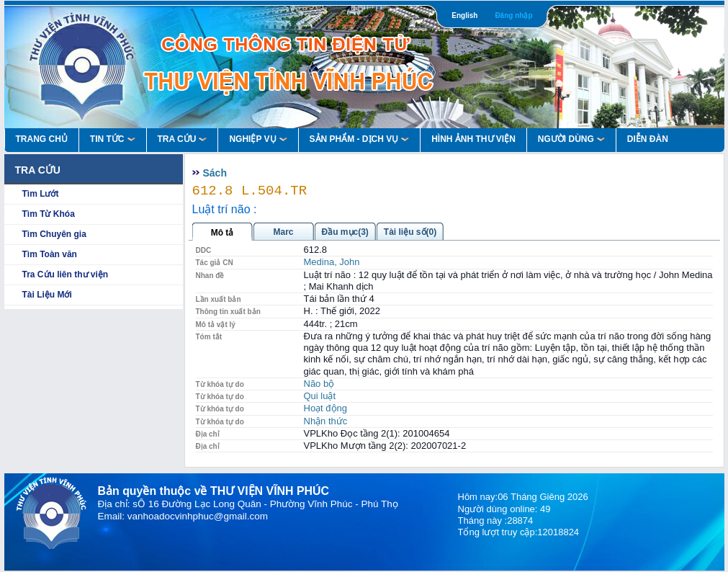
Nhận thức (326, 421)
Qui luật (320, 396)
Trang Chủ (42, 139)
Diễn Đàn (648, 139)
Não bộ (319, 384)
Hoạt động (326, 408)
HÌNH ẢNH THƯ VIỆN (473, 139)
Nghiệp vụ (258, 139)
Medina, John (332, 262)
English (464, 15)
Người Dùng (571, 139)
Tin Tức (113, 139)
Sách (215, 173)
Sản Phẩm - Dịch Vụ (360, 139)
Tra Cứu (183, 139)
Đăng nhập (513, 15)
